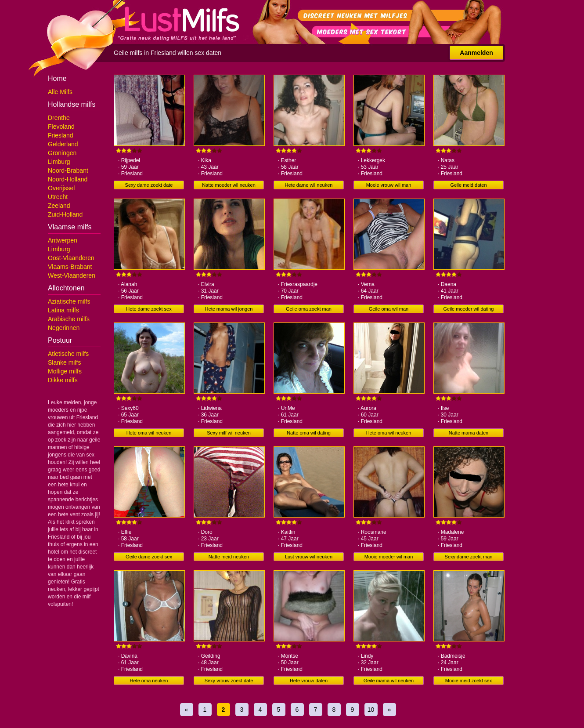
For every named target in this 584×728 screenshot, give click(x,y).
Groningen (62, 153)
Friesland (61, 135)
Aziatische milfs (69, 301)
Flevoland (61, 127)
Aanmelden (476, 53)
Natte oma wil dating (309, 433)
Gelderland (63, 144)
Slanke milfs (64, 362)
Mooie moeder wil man (389, 557)
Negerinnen (64, 328)
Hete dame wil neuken (309, 185)
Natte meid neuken (229, 557)
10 (371, 710)
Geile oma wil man (389, 309)
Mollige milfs (65, 371)
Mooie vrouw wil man (389, 185)
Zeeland (59, 206)
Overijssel (61, 188)
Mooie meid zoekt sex (469, 681)
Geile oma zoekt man (309, 309)
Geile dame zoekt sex (149, 557)
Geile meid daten (468, 185)
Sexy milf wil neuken (229, 433)
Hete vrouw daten (309, 681)
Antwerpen (63, 240)
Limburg (59, 162)
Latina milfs (63, 310)
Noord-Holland (68, 179)
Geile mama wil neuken (389, 681)
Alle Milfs (60, 92)
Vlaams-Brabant (70, 267)
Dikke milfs (63, 380)
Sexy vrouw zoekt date (229, 681)
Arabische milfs (69, 319)
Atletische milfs (68, 354)
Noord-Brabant (68, 170)
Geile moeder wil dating (469, 309)
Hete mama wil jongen (229, 309)
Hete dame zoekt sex (149, 309)
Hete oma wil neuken (149, 433)
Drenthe (59, 118)
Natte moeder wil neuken (229, 185)
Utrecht (58, 197)
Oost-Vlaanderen (71, 258)
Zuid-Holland (65, 214)
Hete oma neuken (149, 681)
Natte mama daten (469, 433)
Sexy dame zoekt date (149, 185)
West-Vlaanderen (72, 275)
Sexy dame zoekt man (469, 557)
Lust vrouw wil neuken (309, 557)
